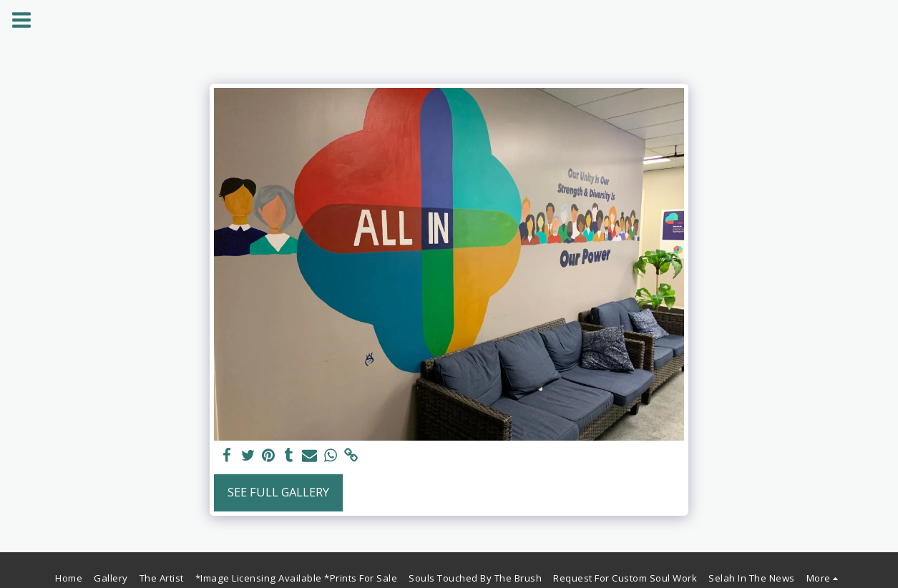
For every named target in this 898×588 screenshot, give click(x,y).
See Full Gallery (278, 492)
